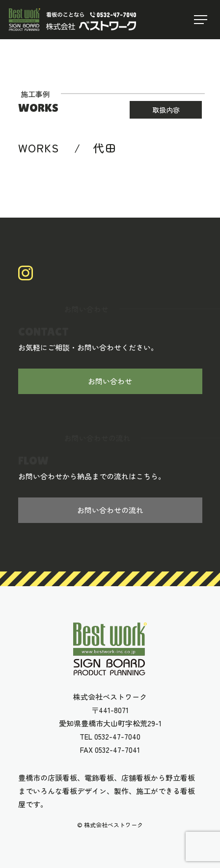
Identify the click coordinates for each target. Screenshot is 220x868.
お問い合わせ (110, 382)
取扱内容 (166, 110)
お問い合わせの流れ (110, 510)
